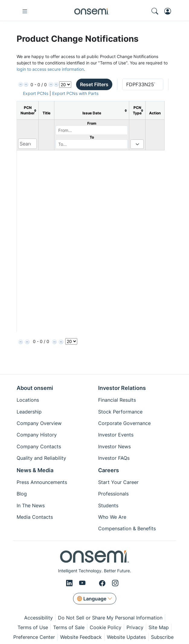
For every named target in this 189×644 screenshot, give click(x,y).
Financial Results (117, 400)
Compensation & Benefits (127, 528)
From (92, 123)
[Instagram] (115, 583)
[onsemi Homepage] (91, 11)
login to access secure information (50, 69)
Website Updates (126, 637)
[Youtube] (83, 583)
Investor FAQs (114, 458)
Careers (109, 470)
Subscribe (162, 637)
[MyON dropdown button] (170, 11)
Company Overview (39, 423)
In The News (31, 505)
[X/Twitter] (93, 583)
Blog (22, 494)
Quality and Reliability (41, 458)
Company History (37, 435)
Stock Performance (120, 412)
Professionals (113, 494)
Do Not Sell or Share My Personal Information (110, 618)
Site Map (159, 627)
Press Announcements (42, 482)
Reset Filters (94, 84)
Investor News (114, 446)
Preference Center (34, 637)
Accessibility (38, 618)
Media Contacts (35, 517)
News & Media (35, 470)
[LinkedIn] (70, 583)
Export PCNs (36, 93)
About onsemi (35, 388)
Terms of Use (33, 627)
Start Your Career (118, 482)
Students (108, 505)
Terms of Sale (69, 627)
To (92, 137)
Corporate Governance (124, 423)
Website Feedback (81, 637)
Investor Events (116, 435)
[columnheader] (28, 111)
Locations (28, 400)
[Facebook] (103, 583)
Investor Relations (122, 388)
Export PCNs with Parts (75, 93)
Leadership (29, 412)
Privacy (135, 627)
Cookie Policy (106, 627)
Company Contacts (39, 446)
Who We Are (112, 517)
